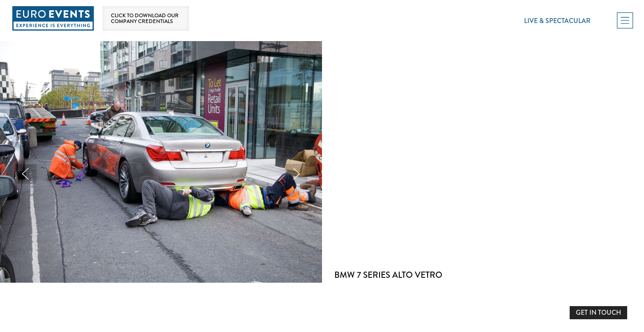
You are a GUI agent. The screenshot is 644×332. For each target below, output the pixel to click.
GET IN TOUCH (598, 312)
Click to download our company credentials (145, 18)
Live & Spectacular (557, 21)
